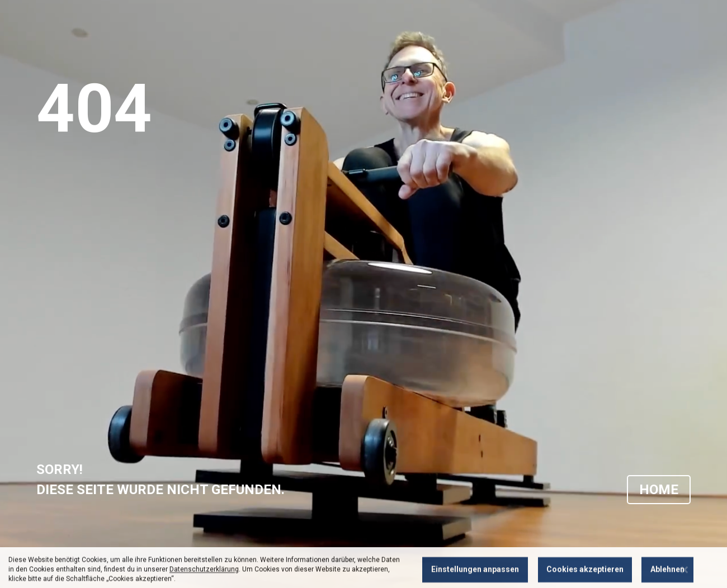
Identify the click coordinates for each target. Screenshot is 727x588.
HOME (659, 490)
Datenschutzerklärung (204, 579)
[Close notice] (684, 579)
